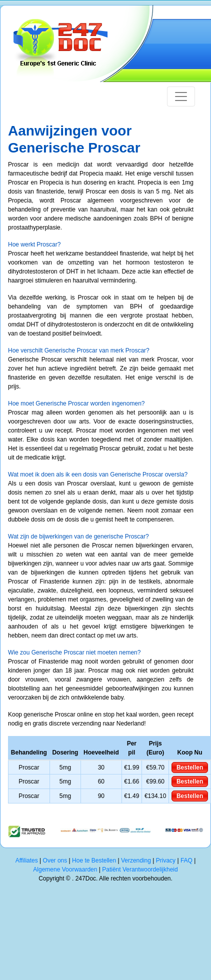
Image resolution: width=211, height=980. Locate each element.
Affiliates (27, 860)
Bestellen (190, 767)
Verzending (136, 860)
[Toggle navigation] (181, 96)
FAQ (186, 860)
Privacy (166, 860)
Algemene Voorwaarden (65, 869)
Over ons (55, 860)
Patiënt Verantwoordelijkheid (140, 869)
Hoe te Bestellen (94, 860)
